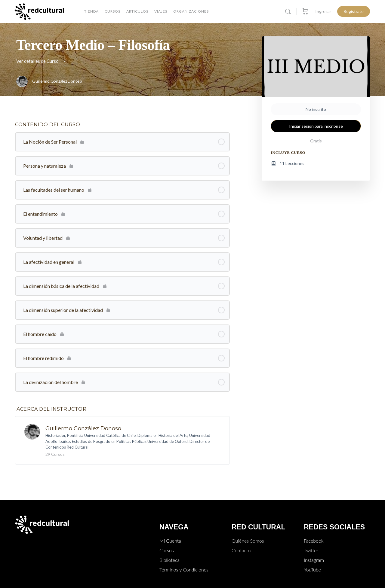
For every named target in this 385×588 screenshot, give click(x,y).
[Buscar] (288, 11)
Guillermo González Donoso (83, 428)
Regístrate (354, 11)
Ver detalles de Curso (42, 61)
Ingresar (323, 11)
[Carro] (305, 11)
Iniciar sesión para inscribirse (316, 126)
